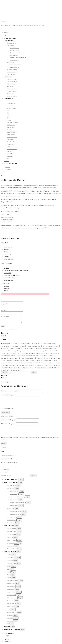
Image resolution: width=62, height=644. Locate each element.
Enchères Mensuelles (10, 38)
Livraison (6, 268)
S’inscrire (4, 444)
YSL (8, 159)
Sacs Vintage (10, 62)
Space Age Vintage (12, 96)
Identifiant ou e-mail (10, 391)
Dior (8, 113)
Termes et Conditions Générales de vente (16, 271)
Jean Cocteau (11, 130)
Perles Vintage (11, 94)
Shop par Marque (9, 99)
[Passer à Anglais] (7, 639)
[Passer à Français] (7, 642)
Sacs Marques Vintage (16, 65)
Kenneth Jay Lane (11, 142)
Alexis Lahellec (11, 144)
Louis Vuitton (10, 154)
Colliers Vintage (14, 55)
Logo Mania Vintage (12, 91)
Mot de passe (8, 395)
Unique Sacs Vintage (16, 67)
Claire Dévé (10, 106)
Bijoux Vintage (11, 46)
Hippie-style (10, 87)
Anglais (6, 35)
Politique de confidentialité (11, 275)
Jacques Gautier (11, 127)
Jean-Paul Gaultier (12, 132)
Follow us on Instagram (10, 238)
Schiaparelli (10, 156)
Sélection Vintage (11, 43)
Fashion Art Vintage (12, 82)
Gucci (9, 118)
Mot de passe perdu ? (7, 416)
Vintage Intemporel (12, 89)
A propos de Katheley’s (10, 163)
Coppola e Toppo (11, 108)
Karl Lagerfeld (10, 139)
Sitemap (6, 257)
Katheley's (4, 22)
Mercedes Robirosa (12, 149)
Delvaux (9, 111)
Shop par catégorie (9, 41)
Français (6, 32)
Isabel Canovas (11, 125)
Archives (6, 161)
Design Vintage (11, 74)
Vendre (6, 252)
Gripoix (9, 115)
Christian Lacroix (11, 103)
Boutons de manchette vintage (18, 58)
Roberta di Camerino (12, 137)
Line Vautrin (10, 151)
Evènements (7, 254)
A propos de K (8, 247)
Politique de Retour (9, 278)
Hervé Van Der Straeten (13, 123)
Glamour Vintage (11, 84)
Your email (4, 304)
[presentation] (13, 401)
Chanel (9, 101)
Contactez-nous (9, 259)
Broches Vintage (14, 50)
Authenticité (7, 273)
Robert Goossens (11, 135)
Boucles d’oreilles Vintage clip (18, 53)
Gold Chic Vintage (12, 79)
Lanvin (9, 147)
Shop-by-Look (8, 77)
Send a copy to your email (8, 330)
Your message (5, 317)
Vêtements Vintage (12, 72)
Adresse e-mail (8, 420)
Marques (6, 249)
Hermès (9, 120)
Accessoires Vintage (12, 70)
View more (4, 375)
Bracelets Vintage (15, 48)
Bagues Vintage (14, 60)
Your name (4, 310)
